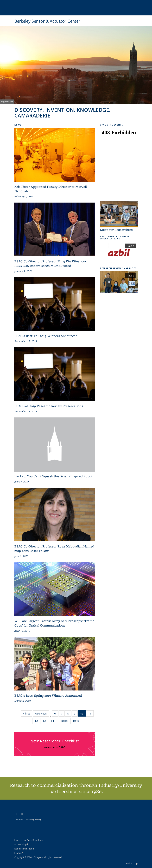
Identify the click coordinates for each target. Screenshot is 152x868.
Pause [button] (130, 246)
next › (66, 721)
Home (19, 819)
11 (91, 714)
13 (45, 721)
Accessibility (21, 844)
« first (28, 713)
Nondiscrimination (24, 849)
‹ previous (42, 713)
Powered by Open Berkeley (29, 840)
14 (53, 721)
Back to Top (132, 863)
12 (37, 721)
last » (78, 721)
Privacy (19, 853)
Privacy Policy (34, 819)
